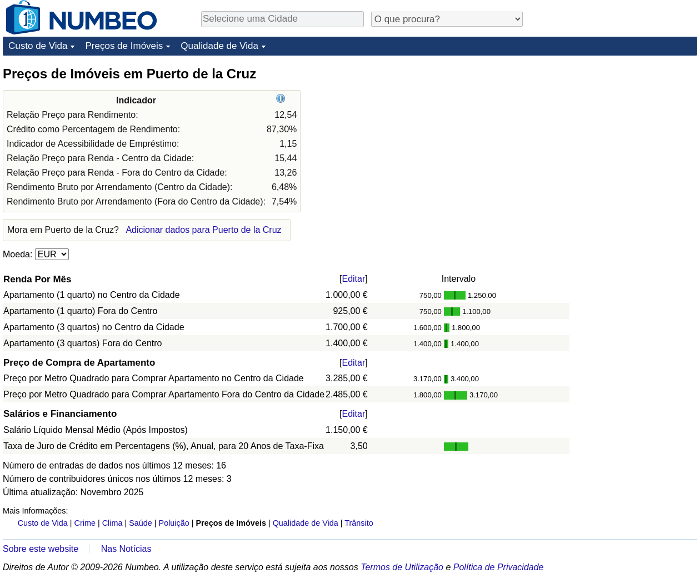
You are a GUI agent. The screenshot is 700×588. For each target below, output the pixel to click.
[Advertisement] (614, 134)
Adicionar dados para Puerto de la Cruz (203, 230)
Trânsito (359, 523)
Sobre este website (41, 549)
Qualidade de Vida (219, 46)
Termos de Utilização (402, 567)
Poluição (174, 523)
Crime (85, 523)
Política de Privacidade (499, 567)
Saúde (141, 523)
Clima (112, 523)
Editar (353, 279)
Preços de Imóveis (124, 46)
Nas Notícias (126, 549)
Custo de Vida (38, 46)
